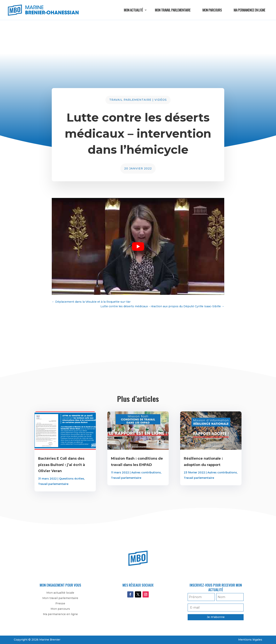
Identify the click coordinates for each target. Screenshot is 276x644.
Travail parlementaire (130, 100)
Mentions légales (250, 640)
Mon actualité (133, 10)
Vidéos (161, 100)
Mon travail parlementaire (173, 10)
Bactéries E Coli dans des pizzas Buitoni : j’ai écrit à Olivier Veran (62, 465)
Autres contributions (146, 472)
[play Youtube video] (138, 246)
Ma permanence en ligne (249, 10)
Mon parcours (212, 10)
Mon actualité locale (60, 593)
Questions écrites (72, 479)
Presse (60, 603)
